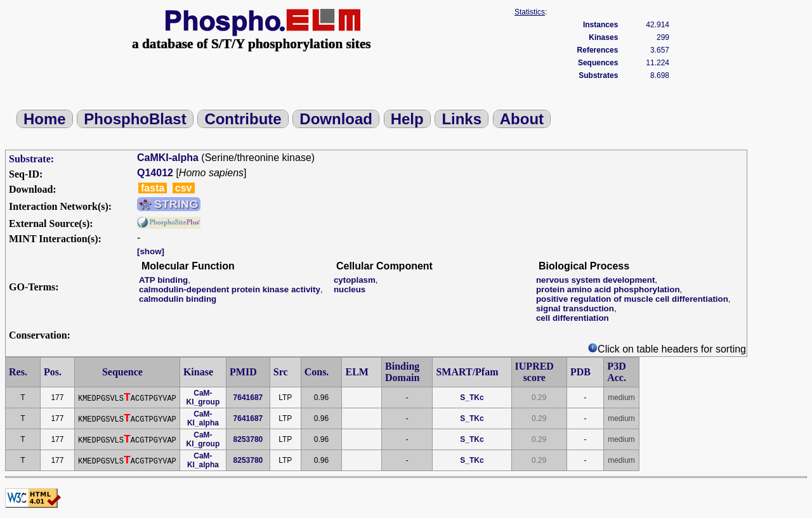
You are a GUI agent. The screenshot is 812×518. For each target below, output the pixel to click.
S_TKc (472, 398)
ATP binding (163, 280)
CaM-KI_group (203, 398)
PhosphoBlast (135, 119)
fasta (153, 188)
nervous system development (595, 280)
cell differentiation (573, 318)
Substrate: (31, 159)
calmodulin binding (178, 299)
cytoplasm (355, 280)
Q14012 (155, 173)
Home (45, 119)
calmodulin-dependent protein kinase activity (230, 289)
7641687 (248, 398)
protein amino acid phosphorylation (608, 289)
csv (184, 188)
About (522, 119)
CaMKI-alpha (168, 158)
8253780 (248, 439)
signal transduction (575, 308)
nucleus (350, 289)
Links (462, 119)
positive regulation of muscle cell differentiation (632, 299)
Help (407, 119)
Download (336, 119)
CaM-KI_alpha (203, 418)
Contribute (243, 119)
